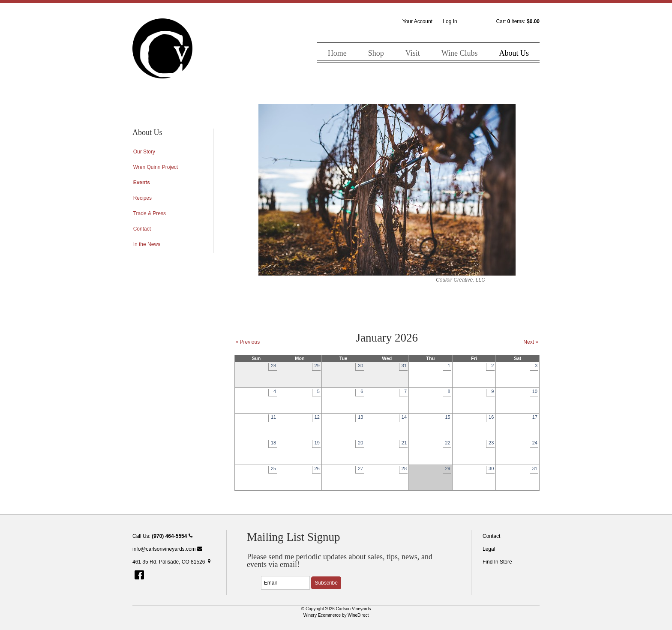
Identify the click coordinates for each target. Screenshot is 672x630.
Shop (376, 53)
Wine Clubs (460, 53)
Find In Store (497, 562)
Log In (450, 21)
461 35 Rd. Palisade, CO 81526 (172, 562)
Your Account (417, 21)
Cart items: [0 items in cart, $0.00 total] (518, 21)
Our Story (144, 152)
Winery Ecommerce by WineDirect (336, 615)
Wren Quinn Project (156, 167)
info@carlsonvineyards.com (167, 549)
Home (337, 53)
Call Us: (162, 536)
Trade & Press (150, 213)
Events (142, 183)
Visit (413, 53)
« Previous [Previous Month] (248, 342)
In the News (147, 244)
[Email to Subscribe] (285, 583)
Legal (489, 549)
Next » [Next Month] (531, 342)
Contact (142, 229)
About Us (514, 53)
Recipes (142, 198)
